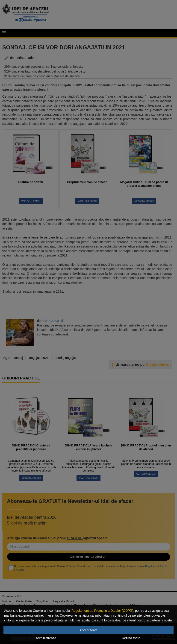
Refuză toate (131, 638)
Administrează (46, 638)
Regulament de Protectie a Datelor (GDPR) (102, 611)
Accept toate (88, 630)
